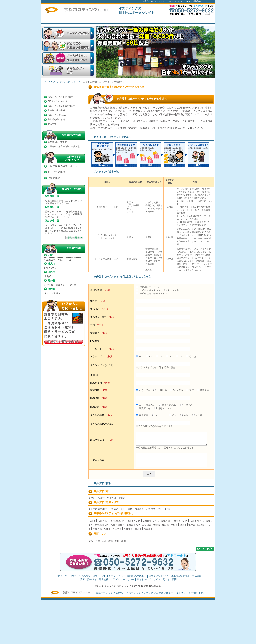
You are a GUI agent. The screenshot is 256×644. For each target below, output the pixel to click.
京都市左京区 (134, 521)
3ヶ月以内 (177, 390)
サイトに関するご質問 (201, 20)
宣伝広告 (142, 415)
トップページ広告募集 (176, 20)
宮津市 (183, 525)
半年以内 (203, 390)
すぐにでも (143, 390)
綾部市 (165, 525)
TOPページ (98, 20)
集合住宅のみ (168, 405)
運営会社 (104, 579)
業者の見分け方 (88, 579)
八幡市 (107, 529)
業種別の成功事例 (56, 110)
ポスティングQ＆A (57, 115)
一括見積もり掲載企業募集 (150, 20)
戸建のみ (186, 405)
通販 (184, 415)
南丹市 (138, 529)
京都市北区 (103, 521)
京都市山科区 (118, 525)
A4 (139, 356)
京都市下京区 (181, 521)
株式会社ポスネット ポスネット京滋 (157, 290)
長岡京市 (97, 529)
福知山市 (147, 525)
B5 (159, 356)
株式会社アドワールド (149, 287)
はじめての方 (124, 20)
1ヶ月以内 (160, 390)
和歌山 (125, 541)
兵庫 (98, 541)
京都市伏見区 (102, 525)
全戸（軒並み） (145, 405)
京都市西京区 (133, 525)
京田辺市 (117, 529)
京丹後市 (128, 529)
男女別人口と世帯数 (57, 142)
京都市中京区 (149, 521)
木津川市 (148, 529)
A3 (149, 356)
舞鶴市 (157, 525)
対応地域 (52, 124)
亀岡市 (192, 525)
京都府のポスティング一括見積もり (114, 513)
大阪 (91, 541)
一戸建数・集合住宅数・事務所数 (64, 146)
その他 (191, 356)
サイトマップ (144, 579)
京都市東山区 (165, 521)
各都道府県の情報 (56, 119)
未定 (190, 390)
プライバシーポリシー (123, 579)
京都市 (92, 521)
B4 (169, 356)
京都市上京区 (118, 521)
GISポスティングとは (58, 101)
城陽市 (201, 525)
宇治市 (174, 525)
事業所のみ (143, 408)
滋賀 (111, 541)
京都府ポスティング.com (69, 82)
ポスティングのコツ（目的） (62, 97)
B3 (179, 356)
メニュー (158, 415)
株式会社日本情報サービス (152, 294)
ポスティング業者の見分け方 (62, 106)
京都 (104, 541)
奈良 (117, 541)
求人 (173, 415)
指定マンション (164, 408)
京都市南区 (195, 521)
